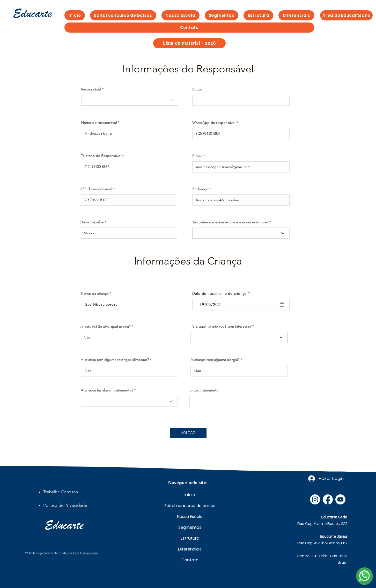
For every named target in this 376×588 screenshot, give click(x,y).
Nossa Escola (190, 517)
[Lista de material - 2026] (189, 43)
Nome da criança (95, 293)
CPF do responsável (96, 189)
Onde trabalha (92, 222)
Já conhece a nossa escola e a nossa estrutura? (230, 222)
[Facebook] (328, 499)
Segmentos (190, 527)
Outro (197, 89)
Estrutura (190, 538)
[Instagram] (315, 499)
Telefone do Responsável (101, 156)
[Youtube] (340, 499)
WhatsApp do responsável (214, 123)
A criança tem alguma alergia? (215, 360)
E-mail (197, 156)
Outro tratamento (204, 390)
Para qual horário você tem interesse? (221, 326)
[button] (222, 15)
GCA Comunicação (85, 553)
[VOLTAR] (188, 433)
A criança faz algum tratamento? (107, 390)
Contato (190, 560)
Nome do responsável (99, 123)
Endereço (200, 189)
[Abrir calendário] (282, 305)
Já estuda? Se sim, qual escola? (105, 327)
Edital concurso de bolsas (190, 506)
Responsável (91, 89)
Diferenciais (190, 549)
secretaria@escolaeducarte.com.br (316, 575)
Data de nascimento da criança (222, 293)
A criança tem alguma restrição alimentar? (115, 360)
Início (190, 495)
